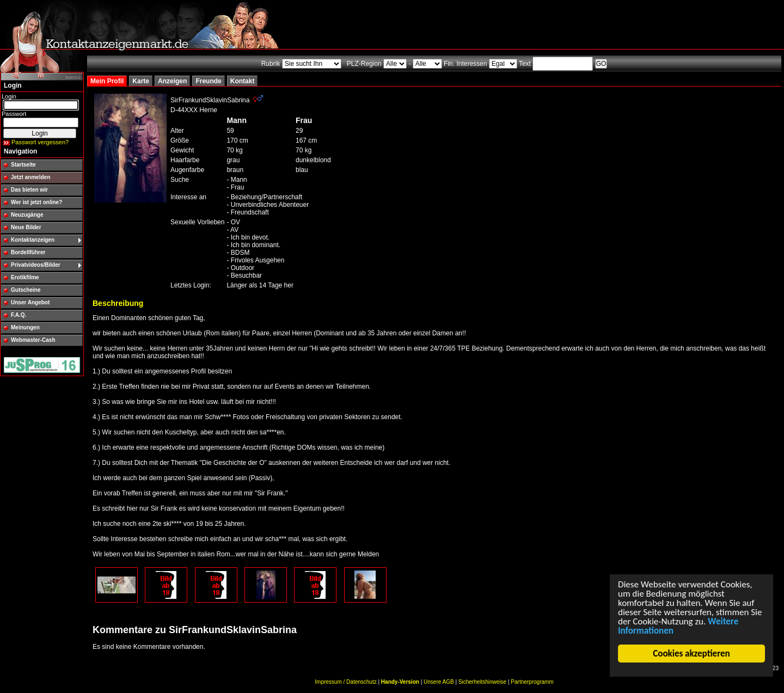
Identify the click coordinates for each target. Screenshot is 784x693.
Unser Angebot (30, 302)
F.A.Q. (19, 315)
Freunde (208, 81)
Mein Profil (107, 81)
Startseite (23, 165)
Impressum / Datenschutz (345, 682)
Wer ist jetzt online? (36, 202)
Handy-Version (400, 682)
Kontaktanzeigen (33, 240)
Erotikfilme (25, 277)
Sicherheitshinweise (482, 682)
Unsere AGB (439, 682)
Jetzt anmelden (30, 177)
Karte (141, 81)
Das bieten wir (29, 190)
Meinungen (25, 327)
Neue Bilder (26, 227)
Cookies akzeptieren (692, 654)
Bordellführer (28, 252)
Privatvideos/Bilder (36, 265)
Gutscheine (26, 290)
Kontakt (243, 81)
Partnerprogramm (532, 682)
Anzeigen (172, 81)
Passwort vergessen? (40, 142)
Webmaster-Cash (33, 340)
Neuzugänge (27, 215)
